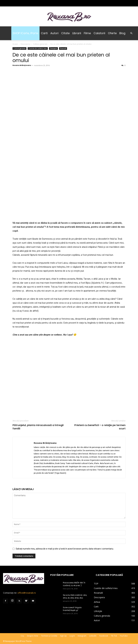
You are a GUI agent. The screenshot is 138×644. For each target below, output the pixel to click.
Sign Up (63, 636)
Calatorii (99, 33)
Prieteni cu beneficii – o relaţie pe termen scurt (100, 427)
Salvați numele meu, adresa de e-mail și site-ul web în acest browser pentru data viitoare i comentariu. (65, 549)
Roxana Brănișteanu (22, 65)
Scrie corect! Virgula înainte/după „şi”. (72, 609)
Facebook (104, 636)
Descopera (25, 44)
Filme (87, 33)
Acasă (15, 44)
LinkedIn (93, 636)
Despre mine (33, 636)
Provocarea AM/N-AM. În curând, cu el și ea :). (74, 584)
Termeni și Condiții (49, 636)
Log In (72, 636)
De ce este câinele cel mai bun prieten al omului (61, 58)
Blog (122, 33)
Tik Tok (114, 636)
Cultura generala (40, 44)
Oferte (112, 33)
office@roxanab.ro (27, 593)
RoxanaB (63, 48)
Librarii (77, 33)
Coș (22, 636)
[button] (131, 33)
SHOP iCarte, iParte (25, 33)
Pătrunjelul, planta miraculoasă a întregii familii (38, 427)
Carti (44, 33)
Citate (65, 33)
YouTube (124, 636)
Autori (54, 33)
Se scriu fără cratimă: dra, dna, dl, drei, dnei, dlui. (75, 596)
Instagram (82, 636)
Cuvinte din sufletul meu (38, 48)
